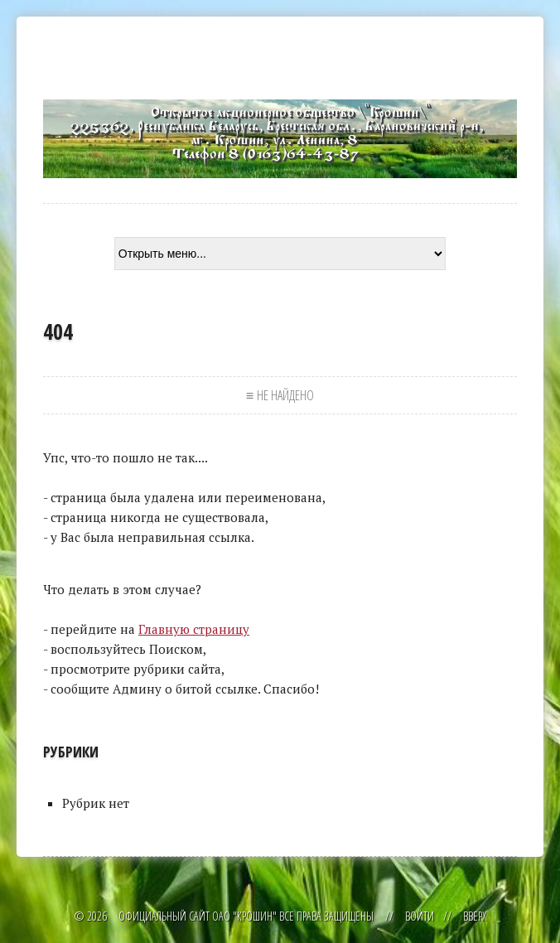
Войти (420, 916)
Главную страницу (194, 629)
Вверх (475, 916)
